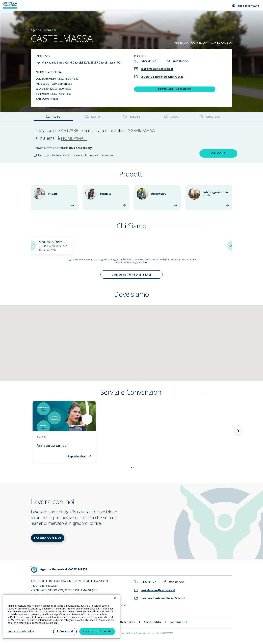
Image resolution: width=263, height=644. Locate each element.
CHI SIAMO (181, 43)
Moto (92, 117)
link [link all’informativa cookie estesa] (56, 623)
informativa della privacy (76, 148)
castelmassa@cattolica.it (157, 69)
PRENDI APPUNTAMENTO (175, 89)
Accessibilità (152, 625)
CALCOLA (206, 153)
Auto (53, 117)
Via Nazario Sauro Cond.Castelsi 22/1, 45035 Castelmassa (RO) (82, 63)
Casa (171, 117)
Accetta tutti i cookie (97, 631)
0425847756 (181, 61)
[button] (131, 469)
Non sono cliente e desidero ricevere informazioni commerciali (75, 155)
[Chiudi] (115, 598)
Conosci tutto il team (131, 275)
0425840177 (148, 61)
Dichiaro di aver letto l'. (63, 148)
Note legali (128, 625)
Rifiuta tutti (65, 631)
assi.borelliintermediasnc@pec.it (162, 77)
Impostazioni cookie (21, 631)
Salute (131, 117)
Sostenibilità (179, 625)
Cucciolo (210, 117)
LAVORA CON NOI (221, 43)
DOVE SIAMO (199, 43)
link (145, 262)
